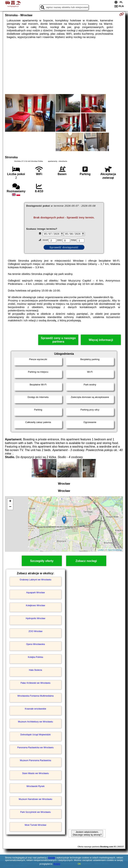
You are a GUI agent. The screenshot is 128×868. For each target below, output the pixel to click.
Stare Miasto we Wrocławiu (36, 773)
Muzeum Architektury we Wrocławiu (35, 722)
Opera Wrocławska (35, 644)
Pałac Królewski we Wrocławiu (36, 683)
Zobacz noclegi (86, 561)
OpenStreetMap (115, 550)
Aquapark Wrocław (36, 593)
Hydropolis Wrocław (36, 618)
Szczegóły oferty (42, 561)
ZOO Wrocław (35, 631)
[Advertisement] (64, 66)
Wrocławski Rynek (36, 786)
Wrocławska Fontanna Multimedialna (36, 696)
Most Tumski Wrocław (36, 825)
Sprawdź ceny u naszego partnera (58, 340)
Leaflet (101, 550)
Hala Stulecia (35, 670)
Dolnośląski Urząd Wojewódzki (36, 735)
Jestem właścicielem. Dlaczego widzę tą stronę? (87, 833)
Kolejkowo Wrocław (36, 605)
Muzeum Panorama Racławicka (35, 760)
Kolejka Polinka (36, 657)
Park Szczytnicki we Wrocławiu (36, 812)
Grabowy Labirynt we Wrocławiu (35, 580)
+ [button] (10, 501)
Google (52, 858)
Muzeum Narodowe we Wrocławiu (35, 799)
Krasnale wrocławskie (35, 709)
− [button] (10, 507)
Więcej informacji (101, 340)
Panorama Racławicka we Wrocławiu (36, 748)
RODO (57, 864)
